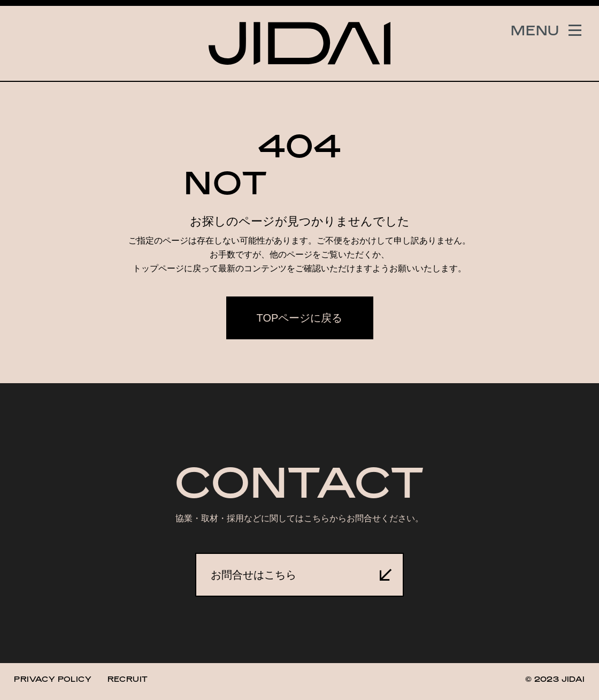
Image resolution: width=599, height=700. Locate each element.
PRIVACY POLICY (53, 679)
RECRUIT (128, 679)
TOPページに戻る (300, 318)
